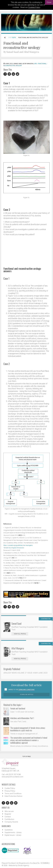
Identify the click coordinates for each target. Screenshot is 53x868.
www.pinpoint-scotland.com (12, 777)
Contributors (9, 819)
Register (8, 814)
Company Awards (11, 822)
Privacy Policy (10, 791)
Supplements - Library (13, 832)
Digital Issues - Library (13, 835)
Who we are (9, 811)
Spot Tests (12, 38)
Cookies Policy (34, 7)
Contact (8, 817)
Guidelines (9, 830)
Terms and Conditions (13, 794)
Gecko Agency (23, 865)
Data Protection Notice (13, 796)
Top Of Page (27, 756)
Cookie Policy (10, 788)
